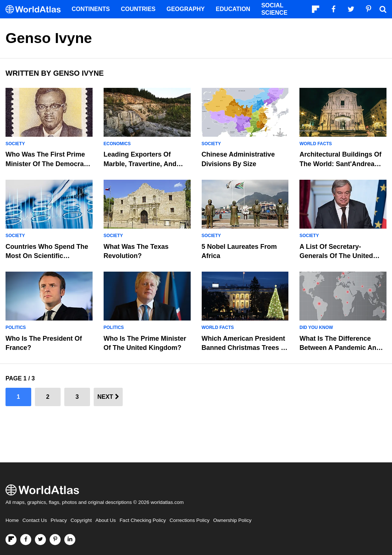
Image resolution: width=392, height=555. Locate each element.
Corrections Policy (189, 520)
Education (233, 9)
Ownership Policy (232, 520)
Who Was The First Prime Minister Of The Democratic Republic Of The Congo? (48, 164)
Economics (117, 144)
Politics (16, 327)
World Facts (316, 144)
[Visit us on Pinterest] (55, 540)
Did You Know (316, 327)
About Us (106, 520)
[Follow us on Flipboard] (11, 540)
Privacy (59, 520)
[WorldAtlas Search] (383, 9)
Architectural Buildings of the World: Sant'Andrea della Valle (340, 164)
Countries (138, 9)
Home (12, 520)
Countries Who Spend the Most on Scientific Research (47, 256)
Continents (91, 9)
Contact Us (35, 520)
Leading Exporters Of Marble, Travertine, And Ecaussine (140, 164)
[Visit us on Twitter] (40, 540)
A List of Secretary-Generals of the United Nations (336, 256)
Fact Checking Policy (143, 520)
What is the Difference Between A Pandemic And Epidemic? (340, 348)
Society (15, 144)
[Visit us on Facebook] (26, 540)
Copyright (81, 520)
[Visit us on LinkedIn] (70, 540)
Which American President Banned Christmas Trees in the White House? (244, 348)
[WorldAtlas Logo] (36, 9)
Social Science (274, 9)
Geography (186, 9)
